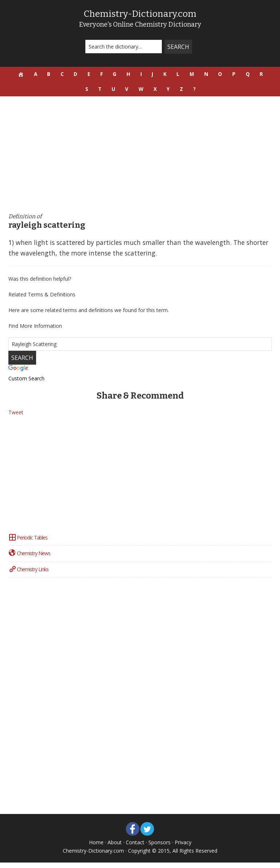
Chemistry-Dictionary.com (140, 13)
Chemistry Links (28, 575)
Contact (135, 848)
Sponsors (160, 848)
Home (96, 848)
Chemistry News (29, 559)
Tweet (16, 418)
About (115, 848)
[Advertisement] (140, 160)
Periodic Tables (28, 543)
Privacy (183, 848)
